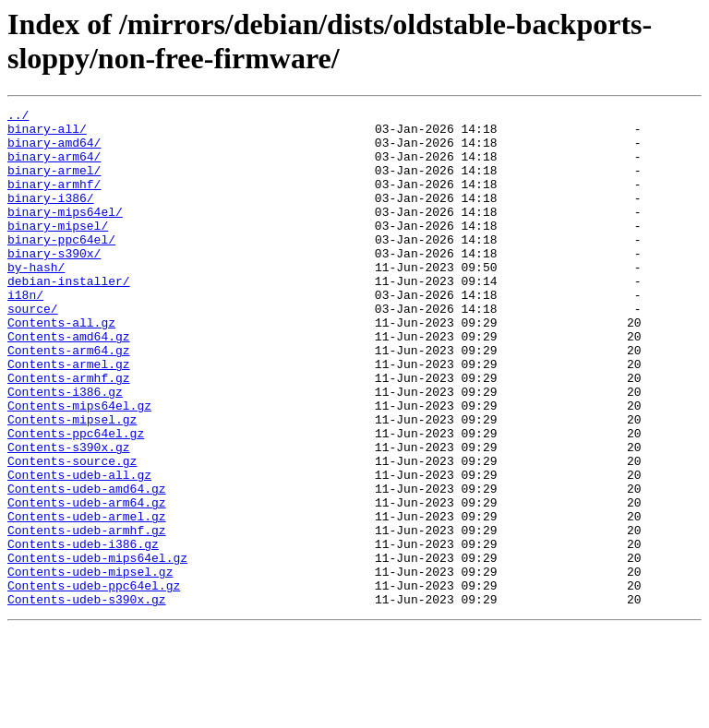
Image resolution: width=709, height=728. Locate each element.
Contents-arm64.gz (69, 400)
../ (18, 117)
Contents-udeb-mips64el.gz (97, 649)
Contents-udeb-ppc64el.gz (94, 682)
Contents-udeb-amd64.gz (87, 566)
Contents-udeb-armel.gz (87, 599)
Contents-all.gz (61, 366)
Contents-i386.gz (65, 449)
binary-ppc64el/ (61, 267)
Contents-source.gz (72, 532)
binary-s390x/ (54, 283)
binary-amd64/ (54, 150)
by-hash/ (36, 300)
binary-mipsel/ (58, 250)
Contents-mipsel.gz (72, 483)
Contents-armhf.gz (69, 433)
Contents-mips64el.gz (79, 466)
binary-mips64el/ (65, 233)
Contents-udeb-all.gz (79, 549)
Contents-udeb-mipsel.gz (90, 665)
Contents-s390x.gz (69, 516)
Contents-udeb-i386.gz (83, 632)
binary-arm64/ (54, 167)
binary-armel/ (54, 184)
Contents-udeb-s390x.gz (87, 698)
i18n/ (25, 333)
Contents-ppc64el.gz (76, 499)
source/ (33, 350)
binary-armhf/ (54, 200)
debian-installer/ (69, 316)
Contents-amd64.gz (69, 383)
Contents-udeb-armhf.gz (87, 615)
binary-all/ (47, 134)
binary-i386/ (51, 217)
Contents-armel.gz (69, 416)
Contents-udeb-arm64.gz (87, 582)
